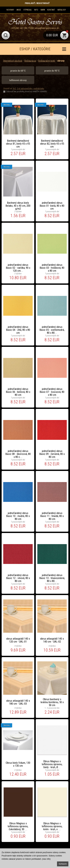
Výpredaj (28, 10)
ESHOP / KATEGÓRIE (35, 49)
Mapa (43, 10)
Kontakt (51, 10)
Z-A (18, 89)
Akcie (19, 10)
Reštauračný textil (47, 61)
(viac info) (46, 859)
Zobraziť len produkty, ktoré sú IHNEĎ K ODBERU (27, 91)
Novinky (10, 10)
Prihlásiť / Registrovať (37, 3)
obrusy (61, 61)
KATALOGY (62, 10)
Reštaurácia (30, 61)
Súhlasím (63, 864)
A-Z (14, 89)
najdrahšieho (39, 89)
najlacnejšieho (26, 89)
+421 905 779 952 (27, 28)
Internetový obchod (13, 61)
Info (36, 10)
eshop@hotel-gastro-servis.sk (47, 28)
